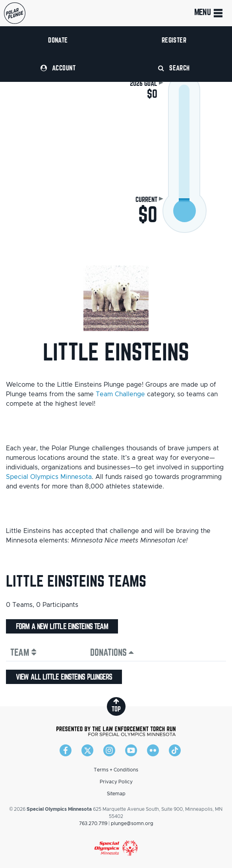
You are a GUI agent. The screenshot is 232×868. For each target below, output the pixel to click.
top (116, 705)
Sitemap (116, 794)
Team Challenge (120, 394)
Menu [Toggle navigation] (209, 13)
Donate (58, 40)
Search (174, 68)
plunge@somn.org (132, 823)
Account (58, 68)
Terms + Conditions (116, 770)
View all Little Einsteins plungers (64, 677)
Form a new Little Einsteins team (62, 626)
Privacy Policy (116, 782)
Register (174, 40)
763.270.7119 (93, 823)
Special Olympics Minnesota (49, 477)
